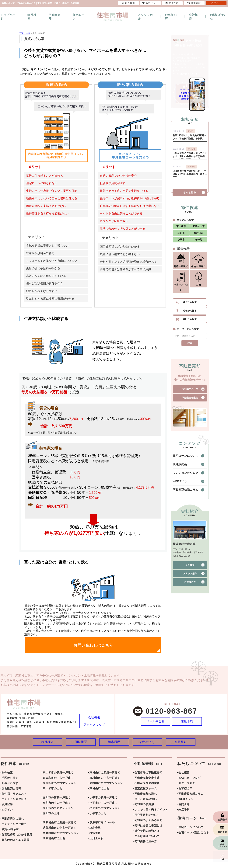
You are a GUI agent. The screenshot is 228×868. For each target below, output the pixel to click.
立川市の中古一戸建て (57, 803)
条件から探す (190, 304)
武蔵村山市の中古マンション (61, 833)
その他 (199, 241)
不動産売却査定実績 (147, 778)
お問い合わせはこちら (93, 645)
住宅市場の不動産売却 (148, 773)
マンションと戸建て (14, 824)
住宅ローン (79, 17)
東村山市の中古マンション (106, 783)
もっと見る (190, 194)
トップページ (8, 17)
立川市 (181, 235)
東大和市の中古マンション (59, 783)
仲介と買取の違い (146, 799)
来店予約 (187, 722)
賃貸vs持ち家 (10, 830)
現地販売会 (178, 466)
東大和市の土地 (53, 789)
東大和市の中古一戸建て (58, 778)
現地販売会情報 (11, 789)
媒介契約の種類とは (147, 831)
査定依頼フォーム (146, 789)
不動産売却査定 (190, 399)
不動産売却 (55, 17)
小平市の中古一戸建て (103, 803)
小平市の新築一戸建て (103, 798)
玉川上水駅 (96, 839)
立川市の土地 (51, 814)
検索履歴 (194, 3)
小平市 (181, 241)
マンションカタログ (183, 474)
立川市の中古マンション (58, 808)
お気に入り (150, 3)
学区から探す (190, 321)
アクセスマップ (94, 724)
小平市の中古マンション (105, 808)
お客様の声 (171, 17)
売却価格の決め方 (146, 842)
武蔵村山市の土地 (54, 839)
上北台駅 (95, 828)
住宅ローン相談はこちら (194, 833)
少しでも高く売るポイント (151, 810)
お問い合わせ (217, 17)
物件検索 (32, 17)
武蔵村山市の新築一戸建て (59, 823)
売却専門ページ (190, 391)
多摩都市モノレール (102, 823)
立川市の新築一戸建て (57, 798)
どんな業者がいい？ (147, 836)
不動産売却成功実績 (147, 783)
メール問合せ (156, 722)
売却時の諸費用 (144, 805)
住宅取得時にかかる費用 (17, 835)
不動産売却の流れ (146, 794)
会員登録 (7, 805)
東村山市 (199, 235)
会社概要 (193, 17)
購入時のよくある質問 (16, 840)
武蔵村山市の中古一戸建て (59, 828)
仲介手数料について (147, 815)
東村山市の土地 (99, 789)
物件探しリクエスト (14, 794)
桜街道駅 (95, 833)
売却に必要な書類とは (148, 826)
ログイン (7, 810)
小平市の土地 (98, 814)
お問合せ (184, 805)
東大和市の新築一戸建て (58, 773)
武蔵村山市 (199, 228)
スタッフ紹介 (145, 17)
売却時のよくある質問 (148, 821)
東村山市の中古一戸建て (105, 778)
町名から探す (190, 312)
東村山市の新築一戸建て (105, 773)
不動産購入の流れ (13, 819)
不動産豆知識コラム (183, 491)
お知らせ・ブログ (190, 778)
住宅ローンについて (183, 457)
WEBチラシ (179, 483)
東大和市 (181, 228)
